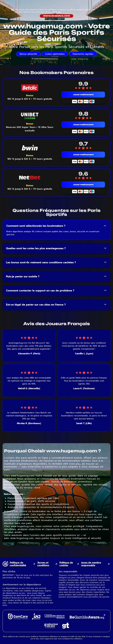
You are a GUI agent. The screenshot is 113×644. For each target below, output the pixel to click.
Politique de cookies (66, 564)
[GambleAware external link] (87, 619)
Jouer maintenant (83, 95)
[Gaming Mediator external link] (51, 627)
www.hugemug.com (57, 16)
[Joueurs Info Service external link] (55, 618)
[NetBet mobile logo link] (30, 178)
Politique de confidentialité (18, 564)
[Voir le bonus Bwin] (30, 157)
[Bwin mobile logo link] (30, 148)
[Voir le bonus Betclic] (30, 97)
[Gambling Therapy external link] (66, 628)
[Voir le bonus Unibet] (30, 127)
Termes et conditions (43, 564)
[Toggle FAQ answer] (105, 226)
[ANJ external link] (36, 619)
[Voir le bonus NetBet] (30, 187)
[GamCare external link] (18, 619)
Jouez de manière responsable (91, 564)
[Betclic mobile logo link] (30, 88)
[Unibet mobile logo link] (30, 116)
